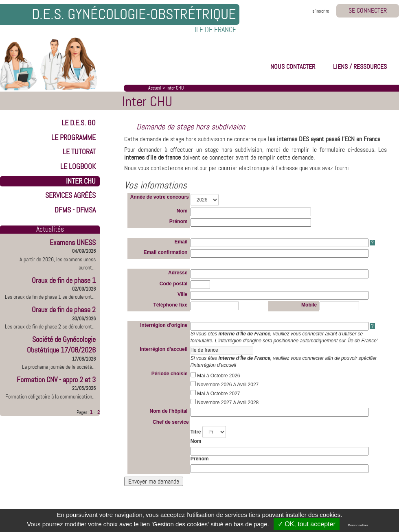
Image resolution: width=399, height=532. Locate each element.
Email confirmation (166, 252)
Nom (183, 211)
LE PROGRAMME (73, 138)
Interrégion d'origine (164, 325)
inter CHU (175, 88)
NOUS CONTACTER (293, 67)
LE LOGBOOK (78, 166)
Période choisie (170, 374)
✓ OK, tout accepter (307, 524)
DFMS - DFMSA (75, 210)
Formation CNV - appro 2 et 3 (56, 380)
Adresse (179, 273)
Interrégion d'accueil (164, 349)
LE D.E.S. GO (79, 123)
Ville (183, 294)
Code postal (174, 284)
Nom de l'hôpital (169, 411)
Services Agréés (70, 195)
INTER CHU (81, 181)
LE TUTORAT (79, 152)
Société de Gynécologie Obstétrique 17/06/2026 (61, 345)
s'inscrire (321, 11)
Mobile (310, 305)
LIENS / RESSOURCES (360, 67)
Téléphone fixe (171, 305)
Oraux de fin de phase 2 (64, 310)
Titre (196, 432)
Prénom (179, 221)
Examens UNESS (73, 243)
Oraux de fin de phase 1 (64, 280)
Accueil (155, 88)
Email (181, 242)
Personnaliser (358, 525)
